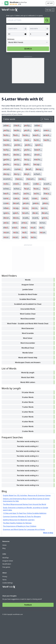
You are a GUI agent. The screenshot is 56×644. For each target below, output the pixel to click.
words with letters (28, 382)
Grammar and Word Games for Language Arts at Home (24, 529)
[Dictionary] (28, 42)
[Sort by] (47, 119)
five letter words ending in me (28, 451)
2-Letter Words (28, 431)
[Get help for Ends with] (47, 29)
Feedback (28, 605)
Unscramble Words (28, 309)
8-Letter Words (28, 402)
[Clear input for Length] (47, 34)
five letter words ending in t (28, 480)
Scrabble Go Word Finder (28, 294)
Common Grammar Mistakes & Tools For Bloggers (22, 516)
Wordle (28, 280)
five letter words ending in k (28, 441)
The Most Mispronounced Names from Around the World (24, 504)
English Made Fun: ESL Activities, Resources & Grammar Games (27, 495)
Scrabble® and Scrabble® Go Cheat (28, 304)
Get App (50, 10)
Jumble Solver (28, 289)
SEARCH (28, 49)
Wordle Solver (28, 353)
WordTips (6, 558)
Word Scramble (28, 333)
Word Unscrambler (28, 343)
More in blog (48, 533)
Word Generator (28, 328)
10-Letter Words (28, 392)
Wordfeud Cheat (28, 348)
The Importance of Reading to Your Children (20, 526)
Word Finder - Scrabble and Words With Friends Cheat (28, 324)
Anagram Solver (28, 285)
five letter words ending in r (28, 471)
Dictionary (11, 39)
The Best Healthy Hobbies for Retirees (17, 523)
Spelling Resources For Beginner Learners (19, 520)
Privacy (5, 576)
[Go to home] (10, 10)
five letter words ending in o (28, 461)
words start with (28, 377)
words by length (28, 373)
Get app (50, 3)
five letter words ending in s (28, 475)
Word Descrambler (28, 319)
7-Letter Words (28, 407)
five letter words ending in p (28, 466)
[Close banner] (2, 3)
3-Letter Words (28, 426)
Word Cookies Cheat (28, 314)
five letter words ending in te (28, 485)
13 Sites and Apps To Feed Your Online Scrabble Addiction (25, 513)
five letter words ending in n (28, 456)
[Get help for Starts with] (26, 29)
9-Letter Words (28, 397)
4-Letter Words (28, 422)
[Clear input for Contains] (25, 34)
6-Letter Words (28, 412)
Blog (4, 548)
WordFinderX (7, 564)
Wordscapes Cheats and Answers (28, 362)
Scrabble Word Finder (28, 299)
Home (4, 545)
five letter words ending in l (28, 446)
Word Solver (28, 338)
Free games (6, 567)
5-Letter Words (28, 417)
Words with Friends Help (28, 358)
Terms (4, 580)
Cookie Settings (8, 583)
